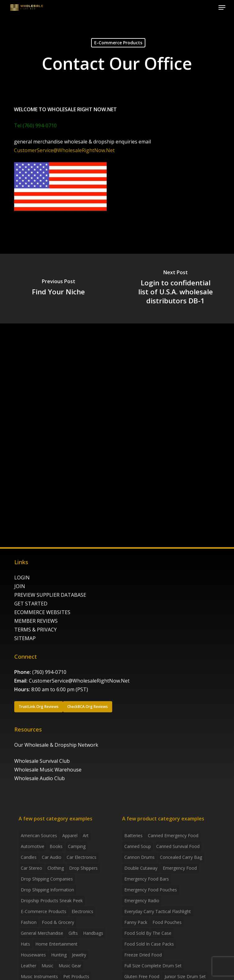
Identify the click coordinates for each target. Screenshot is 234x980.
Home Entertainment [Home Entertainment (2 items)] (56, 944)
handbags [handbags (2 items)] (93, 933)
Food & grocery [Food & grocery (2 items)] (58, 922)
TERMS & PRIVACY (35, 630)
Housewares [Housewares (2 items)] (33, 955)
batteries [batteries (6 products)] (133, 835)
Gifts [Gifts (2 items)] (73, 933)
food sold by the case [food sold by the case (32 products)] (148, 933)
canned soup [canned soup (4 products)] (138, 846)
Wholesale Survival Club (42, 761)
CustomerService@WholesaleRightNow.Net (64, 150)
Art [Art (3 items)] (86, 835)
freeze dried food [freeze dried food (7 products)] (143, 955)
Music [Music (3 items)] (47, 966)
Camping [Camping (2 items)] (77, 846)
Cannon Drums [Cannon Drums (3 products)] (139, 857)
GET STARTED (31, 604)
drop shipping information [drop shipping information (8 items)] (47, 890)
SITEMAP (25, 638)
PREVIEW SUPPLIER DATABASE (50, 595)
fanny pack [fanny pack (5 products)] (136, 922)
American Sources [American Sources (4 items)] (39, 835)
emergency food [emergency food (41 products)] (180, 868)
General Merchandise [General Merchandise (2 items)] (42, 933)
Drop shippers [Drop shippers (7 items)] (83, 868)
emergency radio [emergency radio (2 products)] (142, 901)
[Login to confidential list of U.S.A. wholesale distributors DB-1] (175, 289)
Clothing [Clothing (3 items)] (56, 868)
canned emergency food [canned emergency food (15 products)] (173, 835)
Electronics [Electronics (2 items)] (82, 911)
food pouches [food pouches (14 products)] (167, 922)
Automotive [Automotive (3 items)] (33, 846)
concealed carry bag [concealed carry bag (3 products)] (181, 857)
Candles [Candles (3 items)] (29, 857)
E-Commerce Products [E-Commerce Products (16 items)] (44, 911)
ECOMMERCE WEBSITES (42, 612)
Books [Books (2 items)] (56, 846)
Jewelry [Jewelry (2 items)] (79, 955)
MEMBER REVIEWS (36, 621)
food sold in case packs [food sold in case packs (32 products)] (149, 944)
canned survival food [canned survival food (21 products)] (178, 846)
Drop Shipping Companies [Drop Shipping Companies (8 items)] (47, 879)
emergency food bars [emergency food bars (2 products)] (147, 879)
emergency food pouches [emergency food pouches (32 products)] (151, 890)
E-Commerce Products (118, 43)
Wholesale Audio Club (40, 778)
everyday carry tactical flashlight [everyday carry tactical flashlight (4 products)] (158, 911)
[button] (222, 7)
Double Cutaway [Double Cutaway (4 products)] (141, 868)
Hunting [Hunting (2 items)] (59, 955)
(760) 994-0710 (49, 672)
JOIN (20, 586)
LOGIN (22, 578)
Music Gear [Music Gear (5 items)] (70, 966)
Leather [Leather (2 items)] (29, 966)
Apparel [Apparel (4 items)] (70, 835)
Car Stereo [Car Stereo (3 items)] (31, 868)
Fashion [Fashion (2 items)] (29, 922)
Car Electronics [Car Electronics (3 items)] (82, 857)
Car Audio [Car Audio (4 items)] (52, 857)
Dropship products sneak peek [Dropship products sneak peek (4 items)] (52, 901)
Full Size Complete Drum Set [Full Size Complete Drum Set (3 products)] (153, 966)
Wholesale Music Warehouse (48, 770)
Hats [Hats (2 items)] (25, 944)
